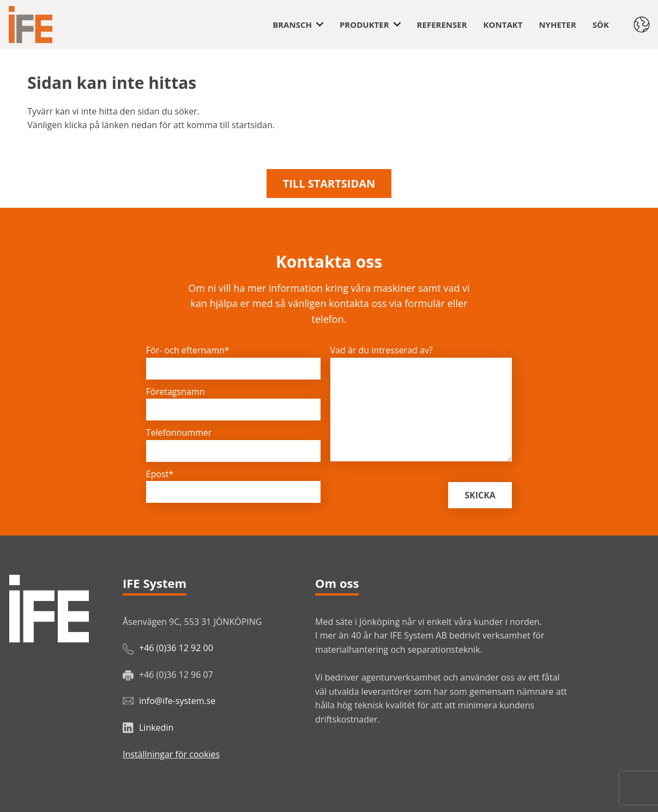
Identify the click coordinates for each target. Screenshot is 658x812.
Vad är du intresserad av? (382, 350)
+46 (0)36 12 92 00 (176, 648)
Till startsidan (329, 184)
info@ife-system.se (177, 701)
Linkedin (156, 727)
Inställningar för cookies (171, 754)
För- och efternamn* (188, 350)
